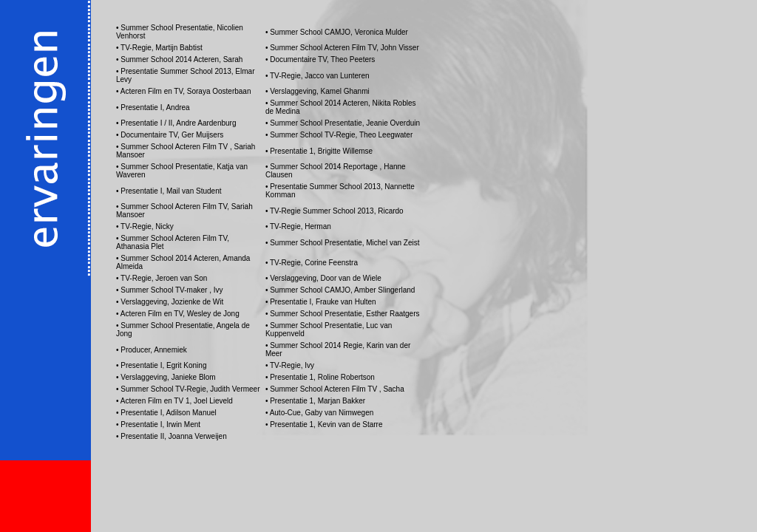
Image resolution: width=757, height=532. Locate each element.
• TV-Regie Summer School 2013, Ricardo (335, 211)
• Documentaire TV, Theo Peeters (320, 59)
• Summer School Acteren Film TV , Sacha (335, 389)
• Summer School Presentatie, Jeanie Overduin (343, 123)
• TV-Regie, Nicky (145, 226)
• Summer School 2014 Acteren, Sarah (179, 59)
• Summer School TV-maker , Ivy (169, 290)
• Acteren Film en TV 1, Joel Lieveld (174, 401)
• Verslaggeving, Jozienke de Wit (170, 302)
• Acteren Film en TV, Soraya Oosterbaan (184, 91)
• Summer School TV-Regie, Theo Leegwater (339, 135)
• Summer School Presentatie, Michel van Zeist (343, 243)
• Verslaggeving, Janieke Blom (166, 377)
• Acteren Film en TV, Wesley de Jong (178, 314)
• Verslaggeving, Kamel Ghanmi (318, 91)
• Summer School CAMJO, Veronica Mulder (337, 32)
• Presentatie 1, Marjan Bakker (315, 401)
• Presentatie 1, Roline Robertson (320, 377)
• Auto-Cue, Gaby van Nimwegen (319, 413)
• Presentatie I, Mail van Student (169, 191)
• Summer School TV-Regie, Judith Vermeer (188, 389)
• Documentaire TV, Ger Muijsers (170, 135)
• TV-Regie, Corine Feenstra (312, 263)
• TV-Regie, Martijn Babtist (159, 48)
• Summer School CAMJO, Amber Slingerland (340, 290)
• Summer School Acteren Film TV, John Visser (342, 48)
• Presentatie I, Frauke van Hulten (321, 302)
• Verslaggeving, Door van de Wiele (323, 278)
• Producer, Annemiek (152, 350)
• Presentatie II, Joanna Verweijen (172, 436)
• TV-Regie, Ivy (290, 365)
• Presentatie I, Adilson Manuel (166, 413)
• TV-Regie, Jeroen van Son (162, 278)
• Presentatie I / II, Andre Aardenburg (176, 123)
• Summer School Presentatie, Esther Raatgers (343, 314)
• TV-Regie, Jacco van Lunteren (318, 76)
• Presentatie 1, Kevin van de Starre (324, 424)
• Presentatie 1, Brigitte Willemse (319, 151)
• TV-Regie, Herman (298, 226)
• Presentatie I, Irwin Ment (158, 424)
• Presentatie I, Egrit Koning (161, 365)
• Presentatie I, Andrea (153, 108)
